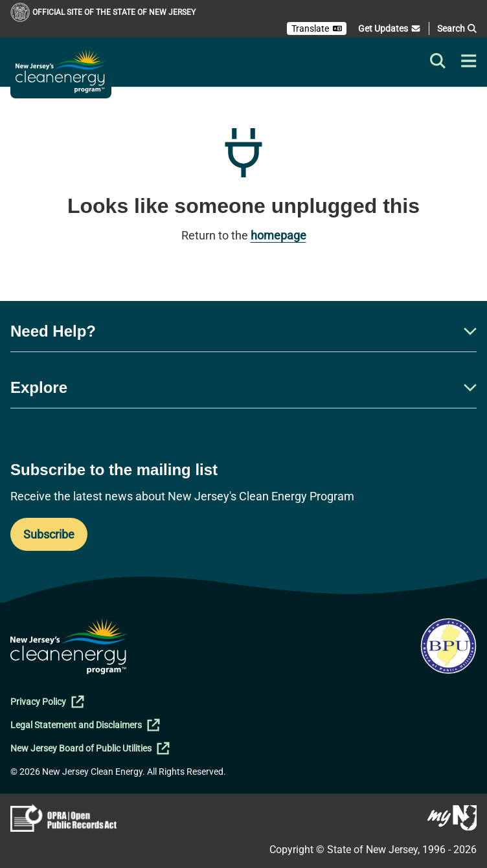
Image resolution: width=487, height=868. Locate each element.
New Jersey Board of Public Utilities (90, 748)
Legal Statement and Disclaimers (85, 725)
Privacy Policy (47, 702)
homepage (278, 235)
